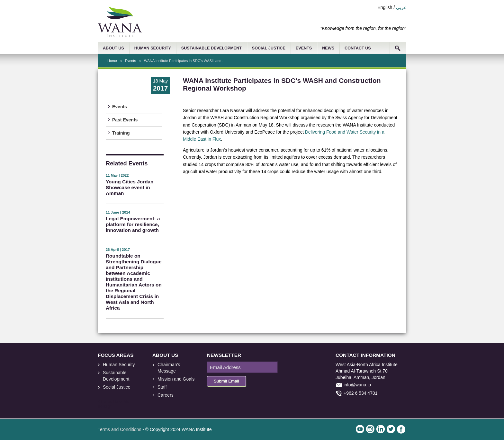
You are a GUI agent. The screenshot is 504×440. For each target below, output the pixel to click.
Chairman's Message (169, 368)
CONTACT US (358, 48)
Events (130, 61)
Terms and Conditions (119, 429)
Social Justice (117, 387)
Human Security (119, 365)
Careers (166, 395)
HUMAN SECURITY (153, 48)
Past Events (125, 120)
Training (121, 133)
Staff (162, 387)
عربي (401, 7)
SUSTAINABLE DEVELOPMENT (212, 48)
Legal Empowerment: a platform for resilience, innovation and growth (133, 224)
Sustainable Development (116, 376)
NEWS (328, 48)
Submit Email (226, 381)
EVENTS (304, 48)
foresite (110, 402)
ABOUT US (113, 48)
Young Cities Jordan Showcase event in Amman (130, 187)
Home (112, 61)
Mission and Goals (176, 379)
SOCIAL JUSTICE (269, 48)
